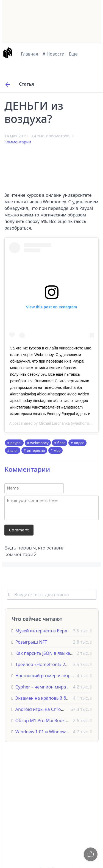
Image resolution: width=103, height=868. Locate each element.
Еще (73, 54)
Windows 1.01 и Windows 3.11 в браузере (59, 732)
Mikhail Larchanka (54, 423)
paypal (16, 443)
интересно (36, 450)
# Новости (54, 54)
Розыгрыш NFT (31, 642)
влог (14, 450)
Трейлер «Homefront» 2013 (44, 664)
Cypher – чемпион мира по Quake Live (56, 687)
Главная (30, 54)
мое (57, 450)
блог (61, 443)
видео (79, 443)
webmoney (39, 443)
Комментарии (18, 142)
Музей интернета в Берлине (45, 631)
